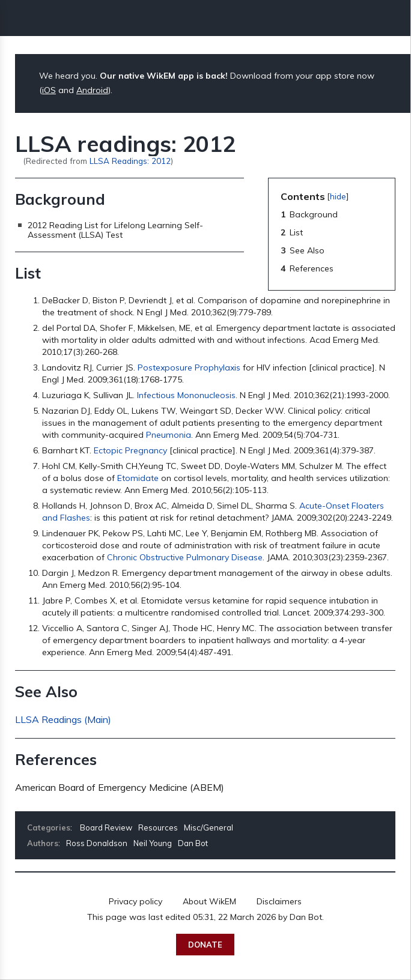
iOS (49, 90)
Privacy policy (135, 901)
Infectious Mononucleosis (186, 395)
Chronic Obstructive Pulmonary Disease (185, 557)
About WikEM (209, 901)
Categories (49, 827)
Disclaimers (279, 901)
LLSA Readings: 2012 (130, 161)
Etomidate (138, 478)
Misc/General (209, 827)
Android (92, 90)
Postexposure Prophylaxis (189, 367)
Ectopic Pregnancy (130, 450)
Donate (205, 945)
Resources (158, 827)
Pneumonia (169, 435)
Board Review (106, 827)
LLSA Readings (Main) (63, 719)
